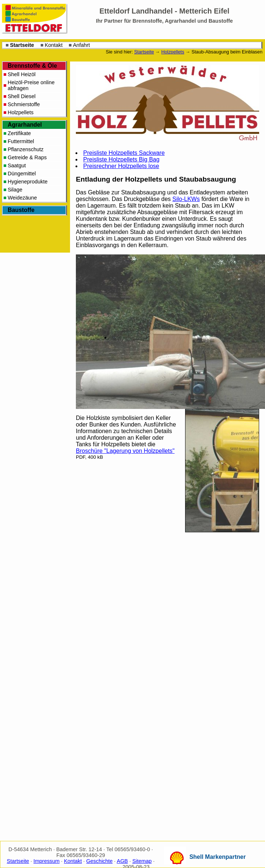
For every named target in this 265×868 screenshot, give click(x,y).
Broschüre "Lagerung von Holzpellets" (125, 451)
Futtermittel (21, 141)
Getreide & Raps (27, 157)
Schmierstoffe (24, 104)
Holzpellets (173, 52)
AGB (122, 861)
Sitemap (142, 861)
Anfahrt (81, 45)
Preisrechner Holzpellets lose (121, 166)
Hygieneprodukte (28, 182)
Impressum (46, 861)
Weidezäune (22, 198)
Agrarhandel (25, 125)
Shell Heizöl (22, 74)
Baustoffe (21, 210)
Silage (15, 190)
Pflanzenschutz (26, 149)
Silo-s (186, 199)
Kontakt (54, 45)
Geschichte (99, 861)
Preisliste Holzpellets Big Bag (121, 159)
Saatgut (17, 165)
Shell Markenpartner (218, 857)
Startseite (22, 45)
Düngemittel (22, 174)
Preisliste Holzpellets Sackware (124, 153)
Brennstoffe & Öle (32, 66)
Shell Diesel (22, 96)
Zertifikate (19, 133)
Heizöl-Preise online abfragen (31, 85)
